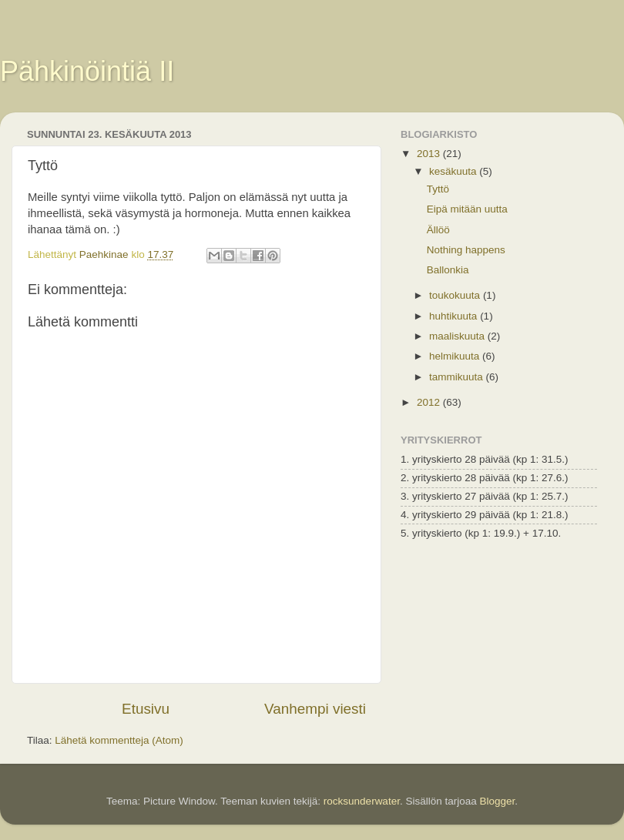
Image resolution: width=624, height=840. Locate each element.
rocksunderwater (362, 801)
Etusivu (146, 709)
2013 (430, 154)
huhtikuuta (455, 316)
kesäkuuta (454, 171)
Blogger (497, 801)
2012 (430, 402)
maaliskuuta (458, 336)
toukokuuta (456, 295)
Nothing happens (466, 250)
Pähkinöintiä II (87, 71)
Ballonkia (448, 270)
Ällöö (438, 230)
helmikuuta (456, 356)
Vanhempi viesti (315, 709)
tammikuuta (458, 377)
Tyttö (438, 189)
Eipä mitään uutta (467, 209)
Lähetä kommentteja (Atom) (119, 740)
